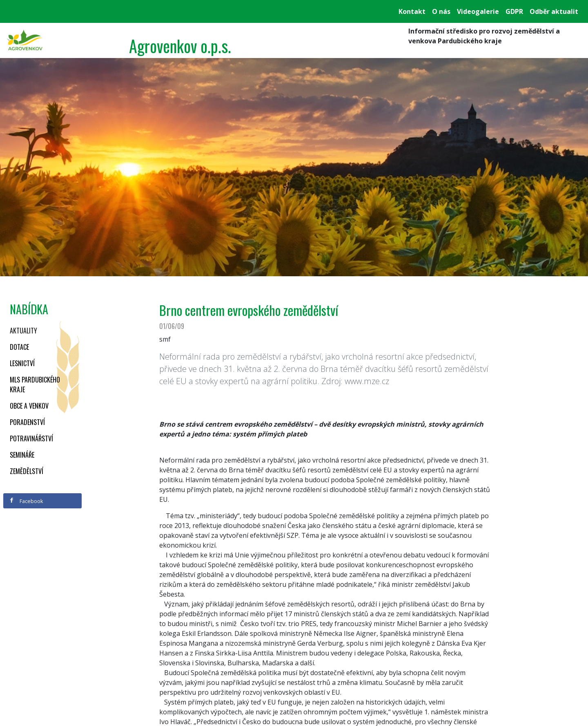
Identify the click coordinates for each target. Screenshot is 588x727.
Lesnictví (22, 363)
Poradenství (27, 422)
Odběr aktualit (554, 11)
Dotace (19, 347)
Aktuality (23, 331)
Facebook (26, 501)
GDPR (514, 11)
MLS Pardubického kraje (35, 385)
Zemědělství (27, 471)
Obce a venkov (29, 406)
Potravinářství (31, 438)
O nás (441, 11)
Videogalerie (478, 11)
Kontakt (412, 11)
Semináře (22, 455)
